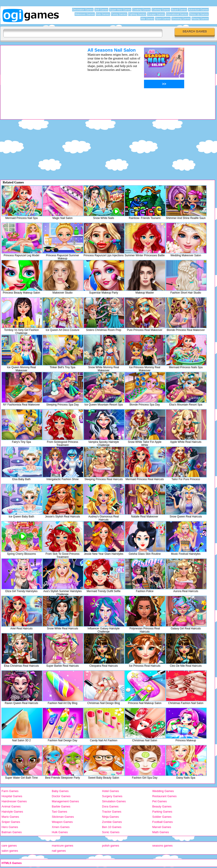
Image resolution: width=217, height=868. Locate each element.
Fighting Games (137, 14)
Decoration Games (83, 10)
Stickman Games (63, 817)
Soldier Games (162, 817)
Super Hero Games (120, 10)
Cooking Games (141, 10)
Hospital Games (12, 796)
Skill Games (101, 10)
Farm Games (10, 791)
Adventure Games (198, 10)
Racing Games (200, 19)
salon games (10, 851)
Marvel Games (162, 827)
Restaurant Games (164, 796)
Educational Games (177, 14)
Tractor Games (112, 812)
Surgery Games (112, 796)
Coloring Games (161, 10)
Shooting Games (181, 19)
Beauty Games (162, 806)
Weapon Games (62, 822)
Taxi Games (59, 812)
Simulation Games (114, 801)
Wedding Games (163, 791)
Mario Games (10, 817)
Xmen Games (61, 827)
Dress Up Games (199, 14)
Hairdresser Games (14, 801)
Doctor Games (61, 796)
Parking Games (162, 812)
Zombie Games (112, 822)
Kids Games (103, 14)
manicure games (63, 846)
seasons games (162, 846)
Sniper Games (11, 822)
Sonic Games (111, 832)
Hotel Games (111, 791)
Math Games (161, 832)
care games (9, 846)
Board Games (179, 10)
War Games (147, 19)
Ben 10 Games (112, 827)
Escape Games (156, 14)
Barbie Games (61, 806)
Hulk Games (60, 832)
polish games (111, 846)
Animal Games (11, 806)
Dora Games (110, 806)
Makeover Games (85, 14)
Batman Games (12, 832)
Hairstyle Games (12, 812)
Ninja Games (110, 817)
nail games (59, 851)
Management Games (65, 801)
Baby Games (60, 791)
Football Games (163, 822)
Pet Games (160, 801)
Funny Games (119, 14)
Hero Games (10, 827)
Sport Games (163, 19)
